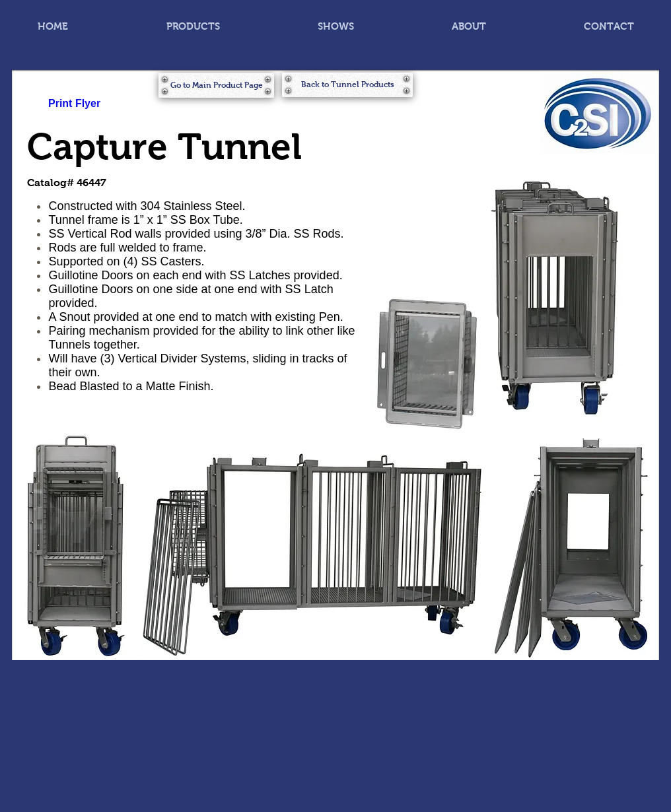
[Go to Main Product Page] (216, 85)
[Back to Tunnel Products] (347, 85)
